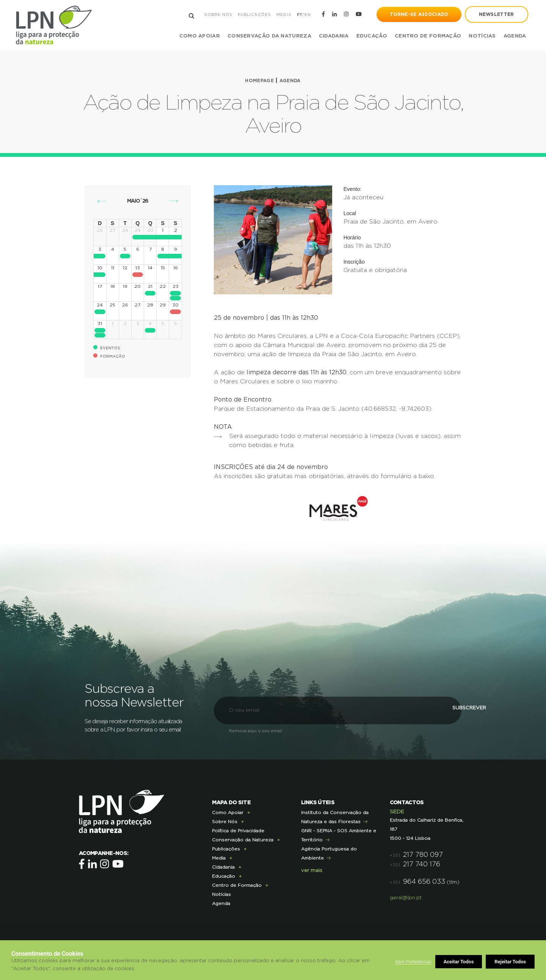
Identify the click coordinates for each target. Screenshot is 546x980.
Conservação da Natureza (243, 840)
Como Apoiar (228, 813)
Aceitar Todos (511, 962)
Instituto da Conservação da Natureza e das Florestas (335, 817)
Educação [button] (367, 36)
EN (303, 15)
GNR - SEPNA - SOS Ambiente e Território (339, 835)
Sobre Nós (213, 15)
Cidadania (223, 867)
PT (295, 15)
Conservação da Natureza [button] (264, 36)
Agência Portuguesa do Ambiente (329, 853)
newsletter (492, 14)
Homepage (258, 81)
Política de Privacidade (238, 831)
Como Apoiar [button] (195, 36)
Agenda (510, 36)
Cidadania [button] (329, 36)
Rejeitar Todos (460, 962)
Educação (224, 876)
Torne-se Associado (414, 14)
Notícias (478, 36)
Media (279, 15)
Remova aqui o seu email (256, 731)
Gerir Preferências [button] (413, 962)
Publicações (249, 15)
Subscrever (419, 710)
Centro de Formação (423, 36)
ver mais (312, 871)
